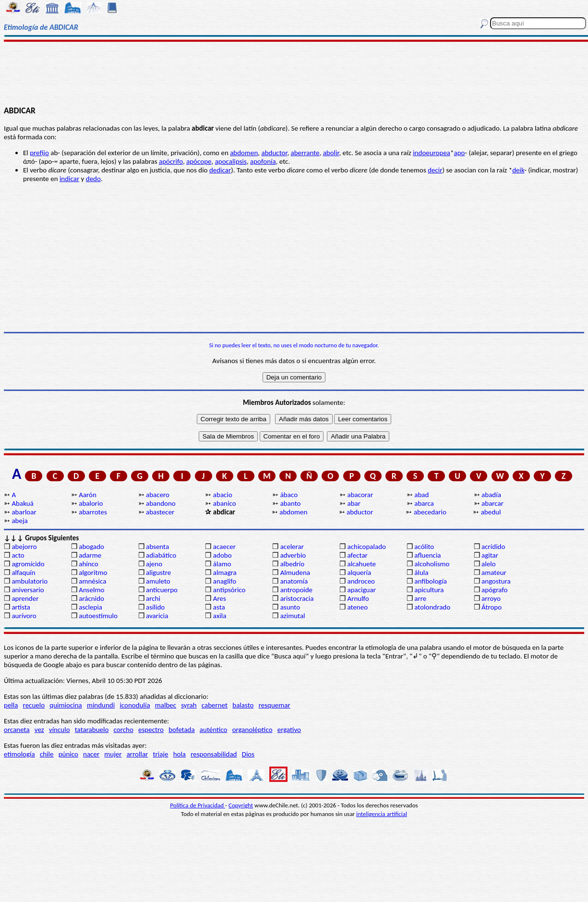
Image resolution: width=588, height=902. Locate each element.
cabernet (215, 705)
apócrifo (171, 161)
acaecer (224, 547)
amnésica (92, 581)
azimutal (293, 616)
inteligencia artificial (382, 814)
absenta (157, 547)
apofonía (263, 161)
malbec (166, 705)
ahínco (89, 564)
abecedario (430, 512)
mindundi (101, 705)
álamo (222, 564)
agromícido (28, 564)
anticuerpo (162, 590)
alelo (488, 564)
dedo (93, 179)
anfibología (431, 581)
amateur (494, 573)
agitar (490, 555)
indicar (69, 179)
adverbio (293, 555)
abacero (158, 495)
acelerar (292, 547)
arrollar (138, 754)
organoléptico (252, 730)
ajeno (154, 564)
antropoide (296, 590)
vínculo (60, 730)
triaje (161, 754)
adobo (222, 555)
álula (421, 573)
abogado (91, 547)
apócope (199, 161)
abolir (331, 153)
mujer (113, 754)
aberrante (305, 153)
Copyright (241, 805)
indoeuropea (432, 153)
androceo (361, 581)
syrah (189, 705)
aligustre (158, 573)
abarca (424, 503)
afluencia (427, 555)
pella (11, 705)
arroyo (491, 598)
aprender (25, 598)
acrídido (493, 547)
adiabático (161, 555)
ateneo (357, 607)
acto (18, 555)
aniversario (28, 590)
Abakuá (22, 503)
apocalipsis (231, 161)
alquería (359, 573)
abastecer (160, 512)
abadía (491, 495)
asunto (290, 607)
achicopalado (366, 547)
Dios (248, 754)
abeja (19, 521)
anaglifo (225, 581)
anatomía (294, 581)
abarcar (492, 503)
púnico (68, 754)
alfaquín (23, 573)
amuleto (158, 581)
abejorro (24, 547)
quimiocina (66, 705)
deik (518, 170)
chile (47, 754)
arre (420, 598)
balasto (243, 705)
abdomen (244, 153)
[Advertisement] (294, 73)
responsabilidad (214, 754)
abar (354, 503)
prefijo (39, 153)
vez (39, 730)
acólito (424, 547)
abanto (291, 503)
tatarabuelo (92, 730)
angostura (496, 581)
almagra (225, 573)
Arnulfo (358, 598)
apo (460, 153)
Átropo (492, 607)
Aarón (88, 495)
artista (21, 607)
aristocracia (297, 598)
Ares (220, 598)
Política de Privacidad (198, 805)
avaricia (157, 616)
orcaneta (17, 730)
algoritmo (93, 573)
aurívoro (24, 616)
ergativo (289, 730)
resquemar (275, 705)
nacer (91, 754)
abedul (491, 512)
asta (219, 607)
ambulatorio (30, 581)
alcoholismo (432, 564)
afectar (357, 555)
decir (435, 170)
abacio (223, 495)
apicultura (429, 590)
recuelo (34, 705)
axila (220, 616)
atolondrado (432, 607)
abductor (275, 153)
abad (421, 495)
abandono (161, 503)
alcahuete (361, 564)
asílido (155, 607)
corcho (124, 730)
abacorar (360, 495)
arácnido (91, 598)
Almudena (295, 573)
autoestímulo (98, 616)
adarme (90, 555)
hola (180, 754)
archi (153, 598)
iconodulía (135, 705)
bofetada (181, 730)
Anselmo (91, 590)
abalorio (91, 503)
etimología (19, 754)
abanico (225, 503)
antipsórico (229, 590)
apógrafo (494, 590)
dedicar (220, 170)
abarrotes (93, 512)
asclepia (90, 607)
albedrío (292, 564)
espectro (151, 730)
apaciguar (361, 590)
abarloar (24, 512)
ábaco (289, 495)
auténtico (214, 730)
